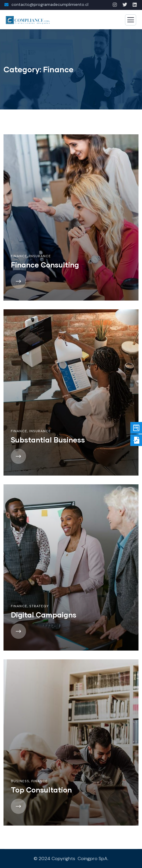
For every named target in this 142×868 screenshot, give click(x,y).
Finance (19, 256)
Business (20, 781)
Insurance (40, 256)
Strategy (39, 606)
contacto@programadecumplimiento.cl (50, 4)
